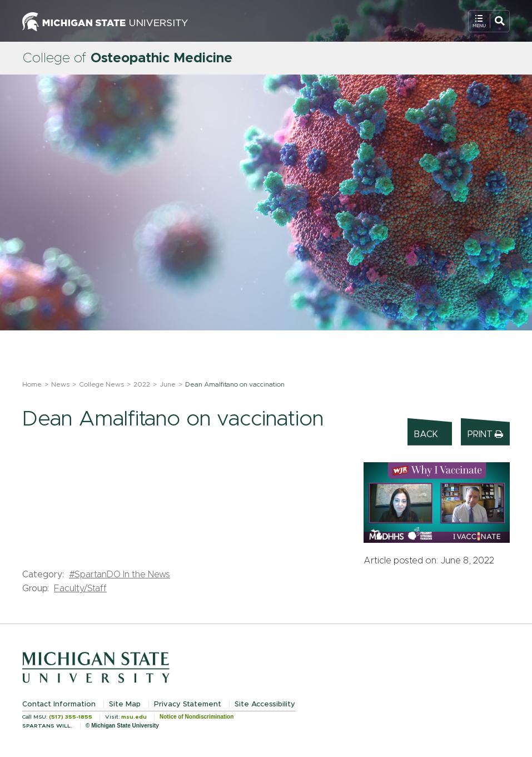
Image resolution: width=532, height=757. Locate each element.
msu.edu (134, 717)
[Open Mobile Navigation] (489, 21)
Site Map (125, 704)
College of (127, 58)
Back (426, 434)
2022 (142, 384)
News (60, 384)
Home (32, 384)
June (168, 384)
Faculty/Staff (80, 588)
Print (485, 434)
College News (101, 384)
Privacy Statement (188, 704)
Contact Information (59, 704)
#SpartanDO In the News (120, 575)
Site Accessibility (265, 704)
